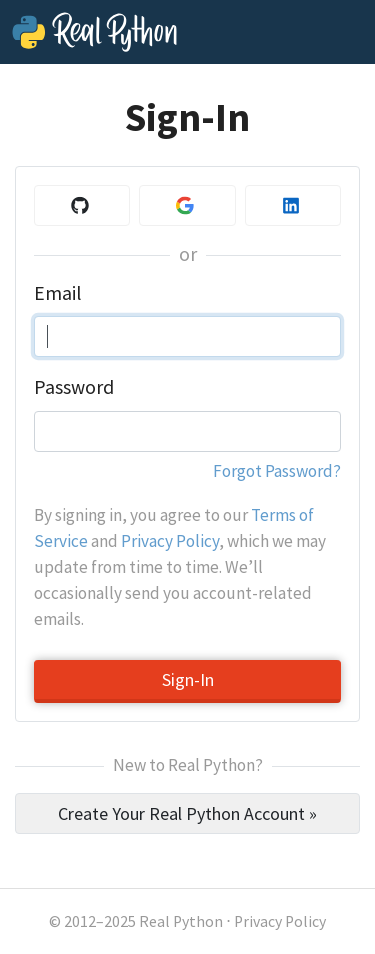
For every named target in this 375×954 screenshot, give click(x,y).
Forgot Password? (277, 471)
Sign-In (188, 679)
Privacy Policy (170, 541)
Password (74, 387)
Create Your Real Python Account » (187, 813)
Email (57, 293)
